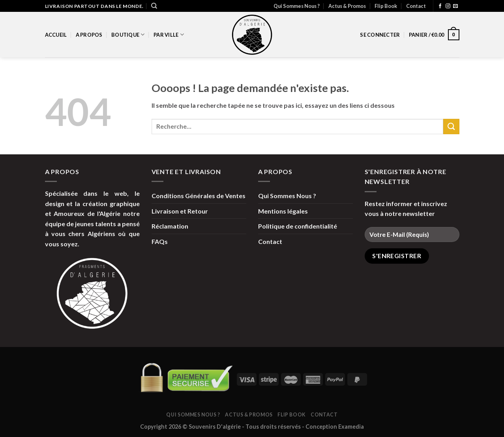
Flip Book (386, 6)
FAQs (160, 241)
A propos (89, 35)
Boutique (128, 35)
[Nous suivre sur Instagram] (448, 6)
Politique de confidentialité (298, 226)
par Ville (169, 35)
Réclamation (170, 226)
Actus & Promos (347, 6)
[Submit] (451, 127)
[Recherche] (154, 6)
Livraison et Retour (180, 211)
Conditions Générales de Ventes (199, 196)
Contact (416, 6)
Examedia (351, 427)
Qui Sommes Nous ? (297, 6)
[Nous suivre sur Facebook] (440, 6)
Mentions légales (283, 211)
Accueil (56, 35)
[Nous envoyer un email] (455, 6)
